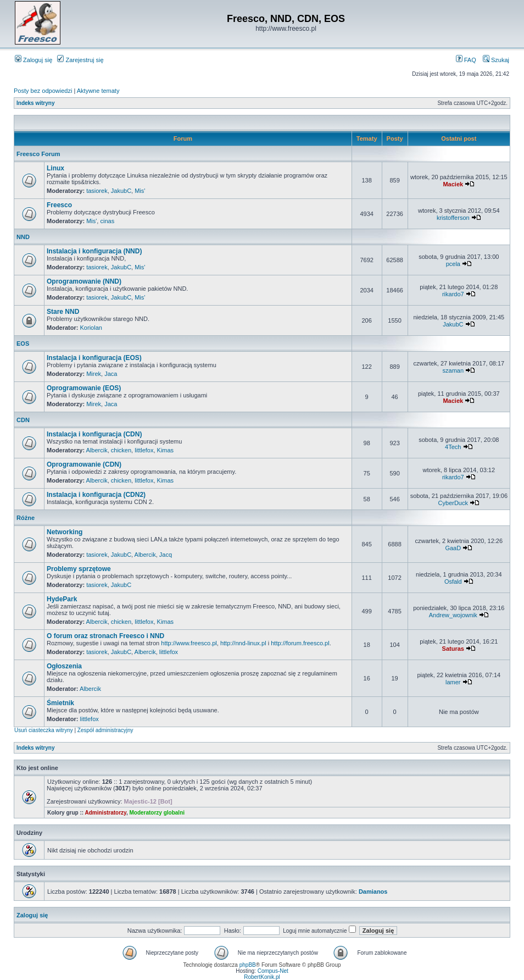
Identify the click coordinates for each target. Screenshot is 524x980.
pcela (453, 264)
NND (23, 237)
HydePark (62, 599)
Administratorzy (106, 813)
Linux (55, 168)
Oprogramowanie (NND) (84, 281)
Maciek (453, 184)
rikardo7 (453, 294)
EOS (23, 344)
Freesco (59, 205)
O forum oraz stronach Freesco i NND (105, 636)
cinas (107, 221)
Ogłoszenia (64, 666)
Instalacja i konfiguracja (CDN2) (96, 495)
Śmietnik (60, 703)
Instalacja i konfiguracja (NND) (94, 251)
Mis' (140, 191)
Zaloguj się (34, 60)
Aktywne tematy (98, 91)
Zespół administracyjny (105, 730)
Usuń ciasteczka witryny (44, 730)
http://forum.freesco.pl (300, 643)
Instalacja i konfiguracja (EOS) (94, 358)
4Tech (453, 447)
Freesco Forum (38, 154)
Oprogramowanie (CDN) (84, 464)
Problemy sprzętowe (79, 569)
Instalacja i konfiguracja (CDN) (94, 434)
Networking (65, 532)
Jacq (166, 555)
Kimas (166, 450)
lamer (453, 682)
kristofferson (453, 218)
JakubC (121, 191)
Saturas (453, 649)
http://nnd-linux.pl (243, 643)
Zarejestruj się (80, 60)
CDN (23, 420)
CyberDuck (453, 503)
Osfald (453, 582)
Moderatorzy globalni (157, 813)
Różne (26, 518)
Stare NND (63, 312)
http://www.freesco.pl (189, 643)
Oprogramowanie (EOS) (84, 388)
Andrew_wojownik (453, 615)
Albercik (97, 450)
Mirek (94, 374)
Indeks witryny (35, 103)
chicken (121, 450)
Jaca (111, 374)
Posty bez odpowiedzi (43, 91)
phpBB (248, 965)
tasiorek (97, 191)
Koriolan (91, 328)
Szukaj (496, 60)
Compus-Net (273, 971)
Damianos (373, 892)
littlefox (144, 450)
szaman (453, 370)
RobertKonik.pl (262, 977)
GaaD (453, 548)
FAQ (466, 60)
